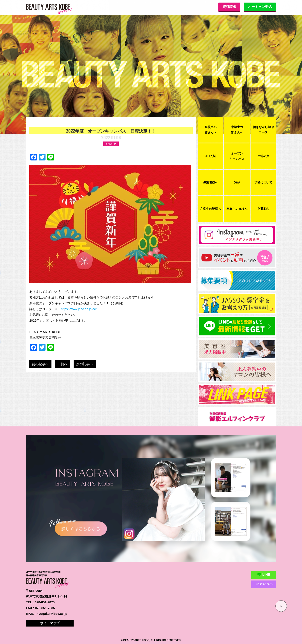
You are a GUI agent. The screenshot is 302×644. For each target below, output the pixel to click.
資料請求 (229, 7)
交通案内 (263, 209)
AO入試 (211, 156)
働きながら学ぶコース (263, 130)
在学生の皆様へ (211, 209)
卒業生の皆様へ (237, 209)
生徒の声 (263, 156)
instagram (265, 584)
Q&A (237, 182)
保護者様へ (211, 182)
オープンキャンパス (237, 156)
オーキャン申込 (260, 7)
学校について (263, 182)
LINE (264, 575)
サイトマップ (50, 623)
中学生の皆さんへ (237, 130)
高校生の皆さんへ (211, 130)
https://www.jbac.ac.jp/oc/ (79, 309)
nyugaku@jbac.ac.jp (52, 614)
